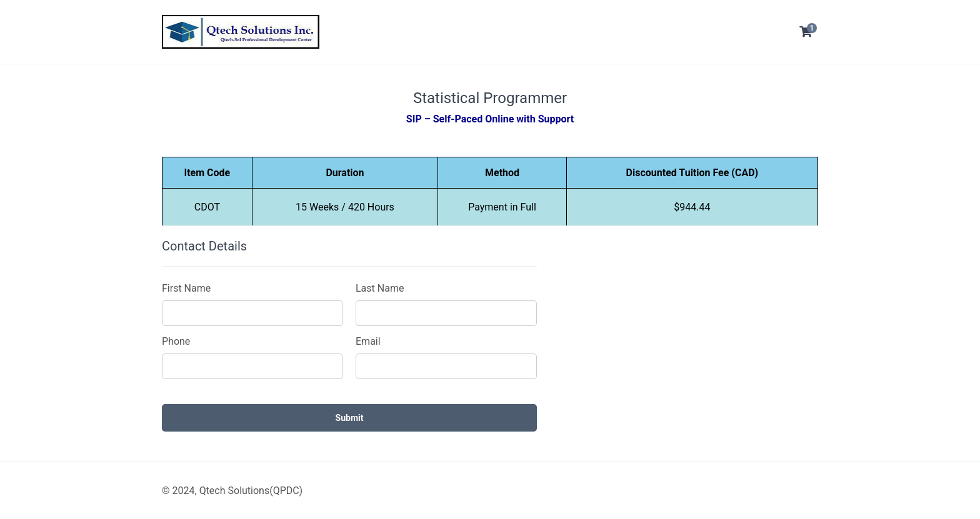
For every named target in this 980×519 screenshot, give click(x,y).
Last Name (380, 288)
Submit (350, 418)
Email (368, 341)
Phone (176, 341)
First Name (186, 288)
